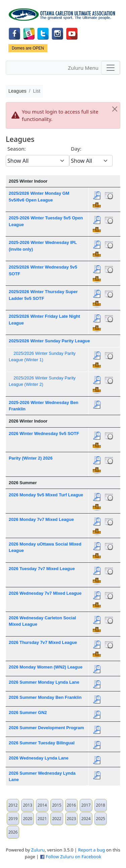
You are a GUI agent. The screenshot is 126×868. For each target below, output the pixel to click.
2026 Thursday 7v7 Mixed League (43, 642)
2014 (42, 805)
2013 (27, 805)
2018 (101, 805)
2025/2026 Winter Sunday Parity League (49, 341)
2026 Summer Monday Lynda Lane (44, 682)
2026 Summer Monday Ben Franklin (45, 697)
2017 (86, 805)
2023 (71, 819)
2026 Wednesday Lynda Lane (39, 758)
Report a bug (91, 850)
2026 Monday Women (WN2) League (46, 667)
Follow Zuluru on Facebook (73, 857)
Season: (17, 149)
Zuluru (38, 850)
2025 (101, 819)
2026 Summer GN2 (28, 712)
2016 (71, 805)
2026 (13, 832)
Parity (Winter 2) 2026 (31, 458)
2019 (13, 819)
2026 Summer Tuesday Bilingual (42, 743)
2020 (27, 819)
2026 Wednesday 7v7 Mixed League (45, 593)
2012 (13, 805)
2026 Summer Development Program (46, 728)
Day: (76, 149)
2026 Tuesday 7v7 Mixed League (42, 569)
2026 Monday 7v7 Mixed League (41, 519)
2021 (42, 819)
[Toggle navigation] (111, 68)
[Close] (115, 109)
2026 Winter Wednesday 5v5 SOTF (44, 433)
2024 (86, 819)
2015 (57, 805)
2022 (57, 819)
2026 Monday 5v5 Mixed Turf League (46, 495)
